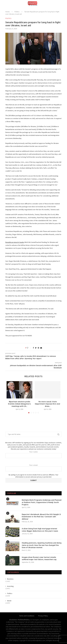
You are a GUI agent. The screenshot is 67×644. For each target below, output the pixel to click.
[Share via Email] (41, 348)
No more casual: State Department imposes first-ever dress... (48, 404)
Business (10, 579)
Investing (10, 586)
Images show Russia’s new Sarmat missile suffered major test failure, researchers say (39, 558)
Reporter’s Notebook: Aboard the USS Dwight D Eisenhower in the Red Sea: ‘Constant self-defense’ (41, 517)
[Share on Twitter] (36, 348)
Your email (33, 468)
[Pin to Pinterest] (38, 348)
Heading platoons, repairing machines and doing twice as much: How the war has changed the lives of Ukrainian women (42, 545)
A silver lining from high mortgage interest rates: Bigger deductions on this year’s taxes (40, 530)
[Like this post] (29, 348)
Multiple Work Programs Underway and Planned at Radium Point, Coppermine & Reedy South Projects (42, 502)
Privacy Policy (43, 616)
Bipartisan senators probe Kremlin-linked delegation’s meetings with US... (19, 404)
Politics (17, 12)
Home (7, 12)
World (9, 601)
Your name (33, 454)
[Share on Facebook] (33, 348)
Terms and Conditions (27, 616)
